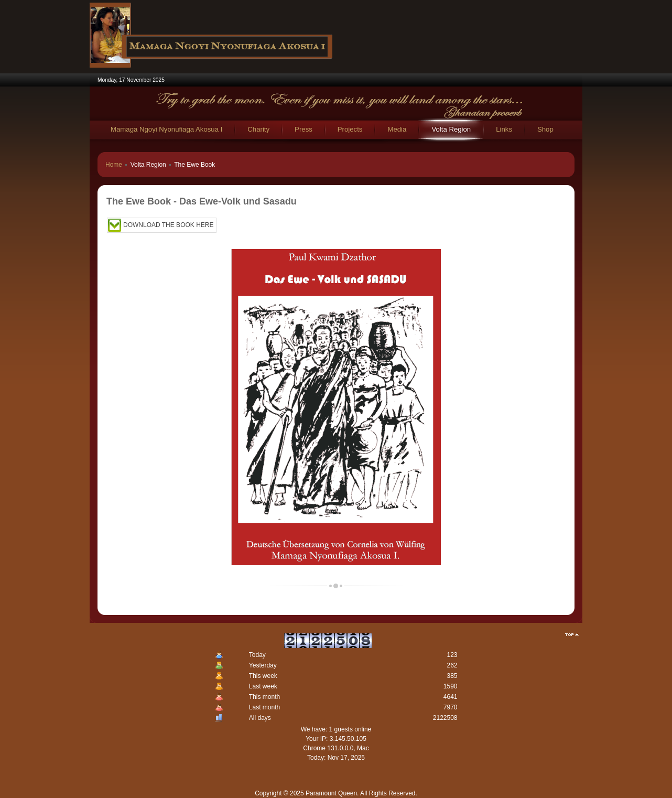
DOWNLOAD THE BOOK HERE (168, 225)
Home (114, 165)
